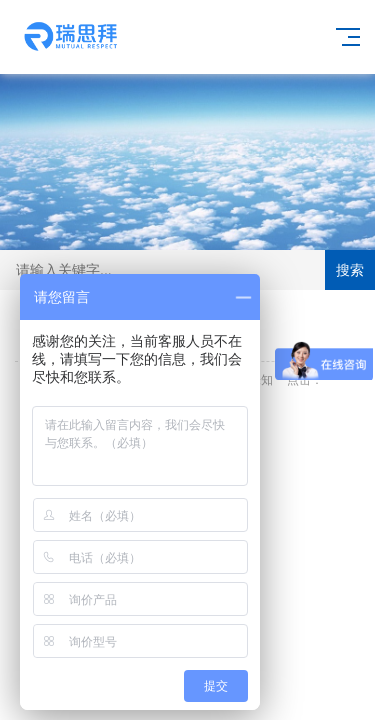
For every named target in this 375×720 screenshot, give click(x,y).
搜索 (350, 270)
